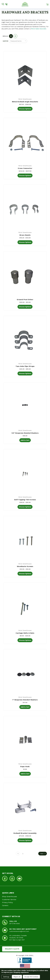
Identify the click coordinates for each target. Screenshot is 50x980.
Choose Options (25, 109)
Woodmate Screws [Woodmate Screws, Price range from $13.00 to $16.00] (25, 566)
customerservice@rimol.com (19, 931)
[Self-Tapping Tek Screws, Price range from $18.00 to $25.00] (25, 473)
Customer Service (9, 899)
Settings (6, 977)
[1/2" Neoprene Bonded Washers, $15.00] (25, 406)
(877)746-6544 (15, 924)
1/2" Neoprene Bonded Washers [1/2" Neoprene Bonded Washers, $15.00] (25, 433)
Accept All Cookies (31, 977)
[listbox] (18, 41)
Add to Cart (25, 440)
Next (43, 854)
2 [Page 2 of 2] (23, 854)
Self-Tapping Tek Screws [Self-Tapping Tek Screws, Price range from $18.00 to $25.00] (25, 500)
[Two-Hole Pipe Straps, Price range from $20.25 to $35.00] (25, 339)
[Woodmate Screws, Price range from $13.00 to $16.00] (25, 540)
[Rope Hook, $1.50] (25, 740)
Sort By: (6, 41)
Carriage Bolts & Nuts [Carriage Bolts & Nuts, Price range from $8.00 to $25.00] (25, 633)
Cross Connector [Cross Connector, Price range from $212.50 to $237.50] (25, 168)
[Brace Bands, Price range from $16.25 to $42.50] (25, 208)
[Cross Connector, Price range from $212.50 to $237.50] (25, 141)
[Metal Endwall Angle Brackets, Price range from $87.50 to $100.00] (25, 75)
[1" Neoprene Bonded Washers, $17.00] (25, 673)
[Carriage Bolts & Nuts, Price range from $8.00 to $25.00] (25, 606)
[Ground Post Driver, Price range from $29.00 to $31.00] (25, 275)
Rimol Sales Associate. (39, 29)
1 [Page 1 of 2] (18, 854)
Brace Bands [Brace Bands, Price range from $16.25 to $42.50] (25, 235)
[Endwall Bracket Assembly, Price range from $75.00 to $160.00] (25, 806)
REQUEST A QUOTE (12, 949)
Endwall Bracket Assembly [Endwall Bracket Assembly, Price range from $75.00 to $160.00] (25, 833)
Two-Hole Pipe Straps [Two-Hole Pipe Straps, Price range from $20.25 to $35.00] (25, 366)
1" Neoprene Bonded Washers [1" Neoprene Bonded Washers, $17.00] (25, 700)
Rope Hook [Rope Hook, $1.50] (25, 766)
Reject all (17, 977)
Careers (5, 905)
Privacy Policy (7, 902)
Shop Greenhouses (10, 896)
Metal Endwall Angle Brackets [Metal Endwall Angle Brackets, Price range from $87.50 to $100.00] (25, 102)
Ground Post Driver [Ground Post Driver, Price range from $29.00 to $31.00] (25, 300)
